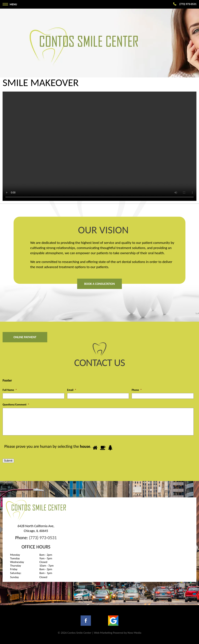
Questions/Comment (16, 405)
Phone (137, 390)
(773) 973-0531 (43, 538)
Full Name (10, 390)
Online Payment (25, 337)
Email (72, 390)
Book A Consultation (99, 284)
